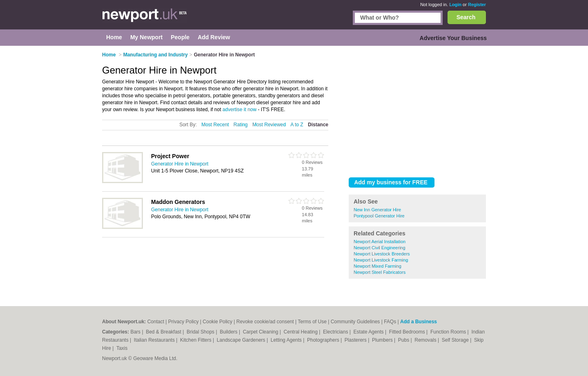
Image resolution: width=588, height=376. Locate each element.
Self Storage (456, 340)
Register (477, 4)
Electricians (336, 332)
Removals (426, 340)
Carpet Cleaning (261, 332)
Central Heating (302, 332)
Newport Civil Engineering (380, 248)
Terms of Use (312, 322)
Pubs (404, 340)
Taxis (122, 348)
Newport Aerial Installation (380, 242)
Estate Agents (369, 332)
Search (466, 17)
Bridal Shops (201, 332)
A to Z (297, 125)
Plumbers (383, 340)
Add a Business (419, 322)
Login (455, 4)
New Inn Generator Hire (377, 210)
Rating (241, 125)
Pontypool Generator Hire (379, 216)
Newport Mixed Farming (378, 266)
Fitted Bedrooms (408, 332)
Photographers (324, 340)
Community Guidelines (355, 322)
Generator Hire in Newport (180, 164)
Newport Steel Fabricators (380, 272)
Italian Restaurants (155, 340)
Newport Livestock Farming (381, 260)
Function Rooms (449, 332)
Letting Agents (287, 340)
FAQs (390, 322)
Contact (156, 322)
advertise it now (239, 110)
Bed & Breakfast (164, 332)
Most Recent (215, 125)
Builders (229, 332)
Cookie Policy (217, 322)
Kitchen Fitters (196, 340)
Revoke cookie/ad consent (265, 322)
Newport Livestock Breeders (382, 254)
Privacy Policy (184, 322)
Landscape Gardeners (242, 340)
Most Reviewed (269, 125)
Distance (318, 125)
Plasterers (356, 340)
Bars (136, 332)
